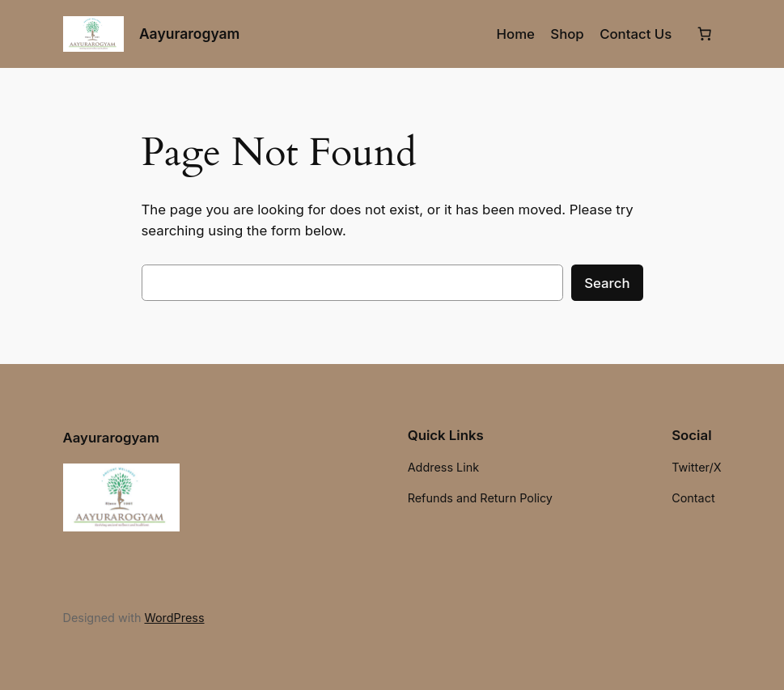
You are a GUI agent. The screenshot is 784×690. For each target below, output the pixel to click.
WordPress (174, 618)
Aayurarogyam (189, 34)
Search (607, 283)
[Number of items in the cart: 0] (705, 34)
